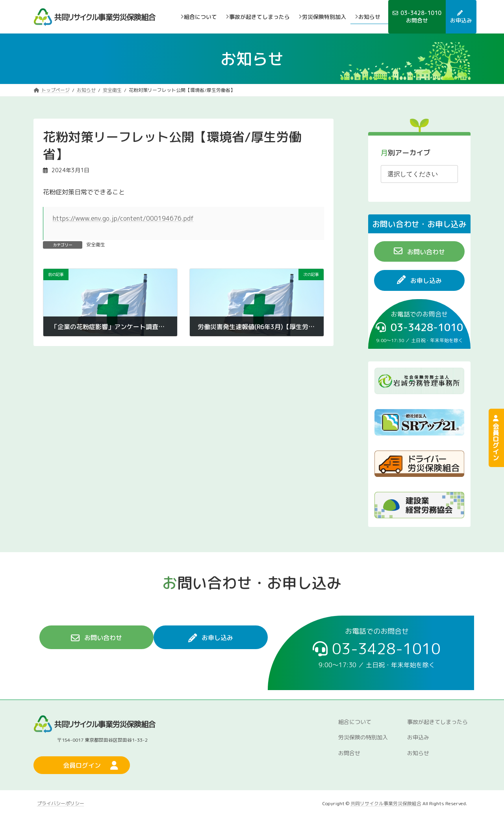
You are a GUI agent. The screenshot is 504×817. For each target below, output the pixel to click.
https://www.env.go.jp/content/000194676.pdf (123, 218)
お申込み (418, 737)
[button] (419, 251)
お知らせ (418, 753)
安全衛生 (96, 245)
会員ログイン (496, 438)
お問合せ (349, 753)
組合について (355, 722)
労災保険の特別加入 (363, 737)
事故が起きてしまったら (437, 722)
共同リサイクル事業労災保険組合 (386, 803)
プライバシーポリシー (61, 803)
